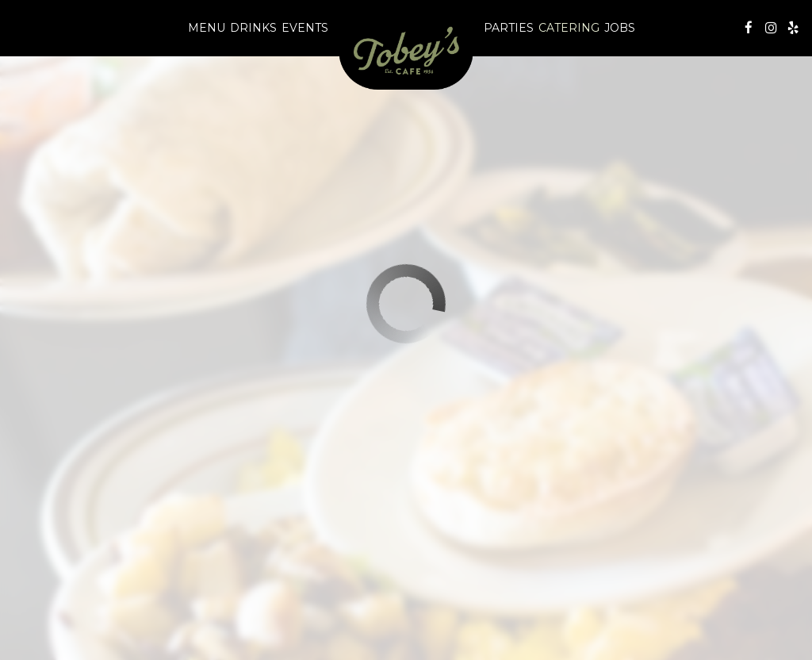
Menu (207, 28)
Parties (509, 28)
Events (305, 28)
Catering (569, 28)
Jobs (620, 28)
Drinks (253, 28)
